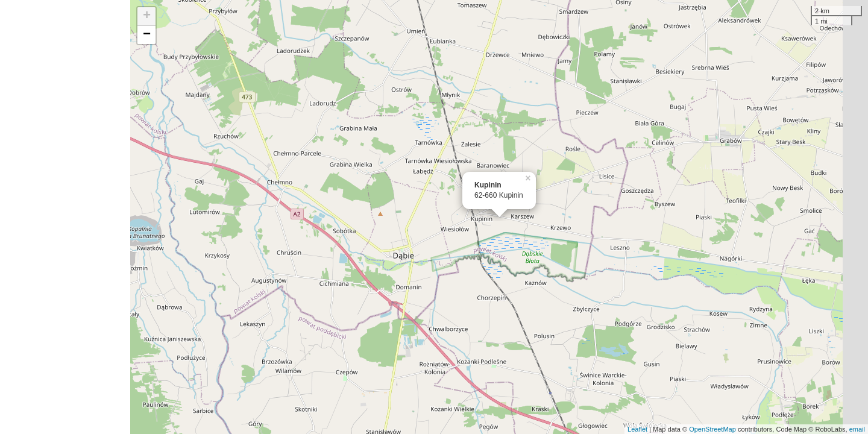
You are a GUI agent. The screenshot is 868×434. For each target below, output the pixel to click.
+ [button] (147, 16)
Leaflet (637, 429)
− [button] (147, 35)
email (857, 429)
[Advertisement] (65, 217)
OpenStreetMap (712, 429)
